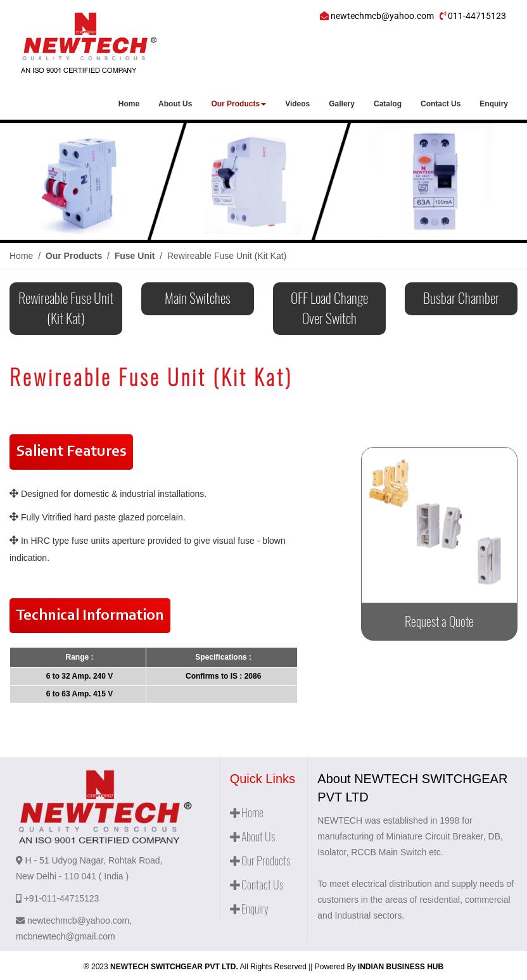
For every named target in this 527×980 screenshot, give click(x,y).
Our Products (238, 104)
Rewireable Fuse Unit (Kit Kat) (66, 308)
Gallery (342, 104)
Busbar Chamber (461, 298)
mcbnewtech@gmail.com (66, 936)
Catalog (388, 104)
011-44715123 (477, 16)
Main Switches (198, 298)
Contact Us (441, 104)
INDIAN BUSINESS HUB (401, 967)
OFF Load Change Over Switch (329, 308)
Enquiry (494, 104)
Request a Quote (439, 621)
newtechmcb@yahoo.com (382, 16)
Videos (297, 104)
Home (129, 104)
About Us (175, 104)
